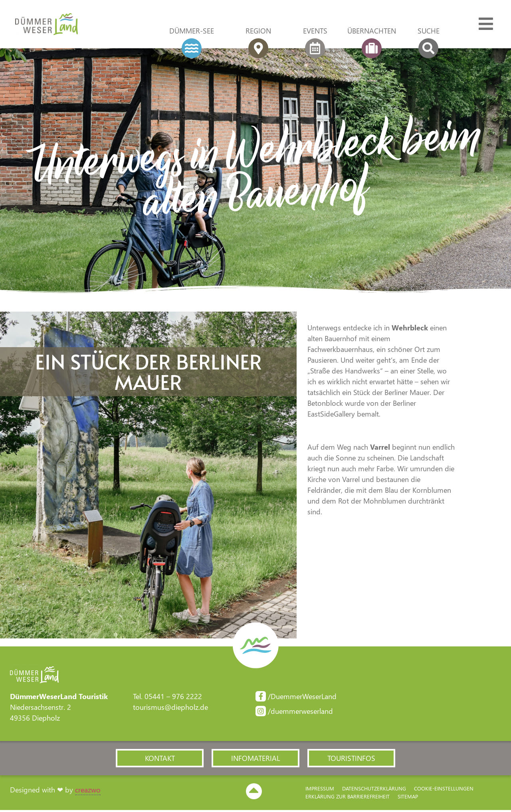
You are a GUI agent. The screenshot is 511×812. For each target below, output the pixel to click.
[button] (160, 760)
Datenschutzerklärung (374, 791)
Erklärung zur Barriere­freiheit (348, 799)
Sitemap (408, 799)
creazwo (88, 792)
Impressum (320, 791)
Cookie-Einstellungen (444, 791)
